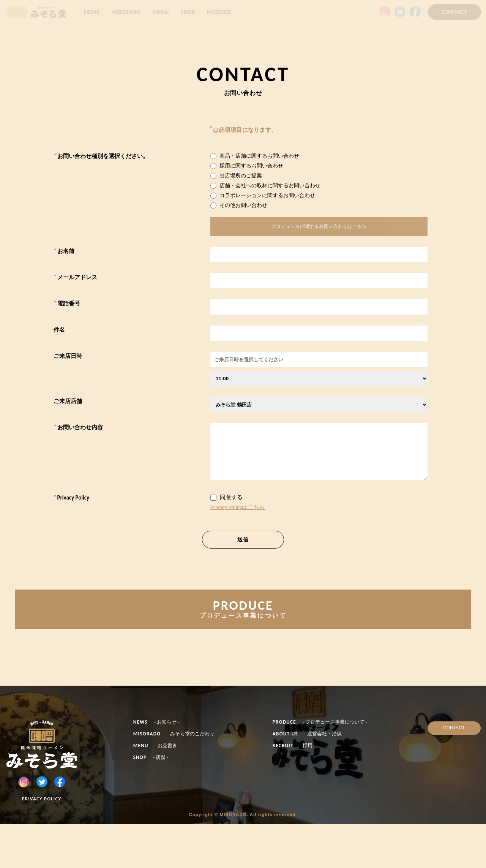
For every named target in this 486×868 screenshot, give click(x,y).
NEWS (92, 12)
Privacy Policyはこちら (238, 510)
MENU (161, 12)
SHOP (188, 12)
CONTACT (454, 12)
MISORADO (126, 12)
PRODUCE (219, 12)
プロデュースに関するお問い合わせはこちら (319, 228)
